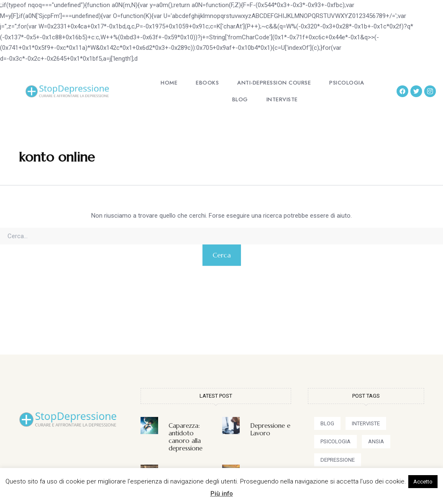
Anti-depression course (274, 83)
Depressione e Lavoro (270, 429)
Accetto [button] (423, 482)
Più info (222, 494)
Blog (240, 99)
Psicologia (347, 83)
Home (169, 83)
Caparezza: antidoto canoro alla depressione (186, 437)
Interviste (282, 99)
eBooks (207, 83)
